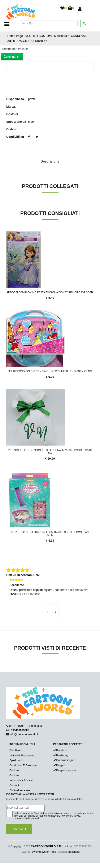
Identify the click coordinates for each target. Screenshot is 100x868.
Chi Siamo (16, 750)
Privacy (58, 813)
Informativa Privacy (21, 780)
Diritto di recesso (20, 790)
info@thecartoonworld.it (24, 734)
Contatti (14, 785)
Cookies (14, 770)
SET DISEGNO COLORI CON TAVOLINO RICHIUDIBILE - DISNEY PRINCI (50, 371)
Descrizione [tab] (50, 161)
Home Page (15, 36)
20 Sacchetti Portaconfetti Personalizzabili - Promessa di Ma (50, 452)
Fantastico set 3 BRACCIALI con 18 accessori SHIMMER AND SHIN (50, 534)
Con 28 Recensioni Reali (23, 575)
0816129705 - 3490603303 (26, 726)
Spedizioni (16, 760)
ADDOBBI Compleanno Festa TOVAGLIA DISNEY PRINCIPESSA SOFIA (50, 292)
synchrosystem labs (44, 852)
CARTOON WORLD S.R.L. (47, 846)
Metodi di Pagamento (22, 755)
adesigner (74, 852)
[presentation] (47, 612)
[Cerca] (49, 23)
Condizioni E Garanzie (23, 765)
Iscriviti (19, 829)
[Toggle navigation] (7, 24)
